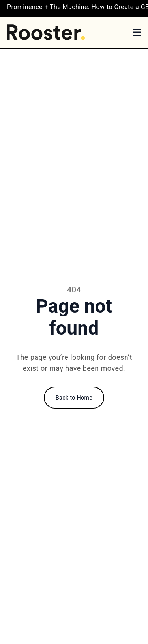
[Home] (46, 32)
